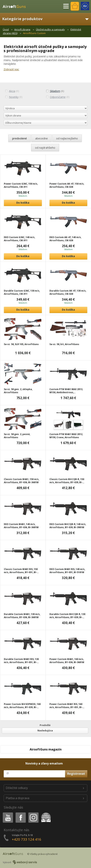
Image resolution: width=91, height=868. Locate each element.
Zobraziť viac (11, 69)
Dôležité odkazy (17, 788)
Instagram (33, 813)
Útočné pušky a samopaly (50, 29)
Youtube (7, 813)
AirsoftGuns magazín (46, 749)
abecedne (42, 138)
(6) (55, 91)
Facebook (20, 813)
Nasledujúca (45, 730)
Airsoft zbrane (22, 29)
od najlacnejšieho (67, 138)
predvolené (20, 138)
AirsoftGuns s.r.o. (16, 6)
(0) (12, 91)
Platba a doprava (18, 798)
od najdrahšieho (45, 148)
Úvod (6, 29)
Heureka (45, 813)
